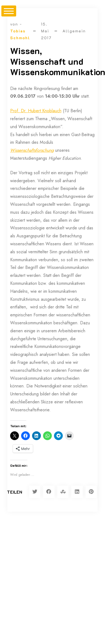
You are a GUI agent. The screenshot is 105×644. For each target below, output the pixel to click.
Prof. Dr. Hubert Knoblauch (36, 111)
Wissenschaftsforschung (32, 150)
